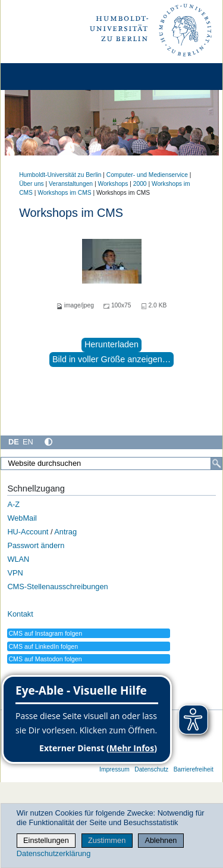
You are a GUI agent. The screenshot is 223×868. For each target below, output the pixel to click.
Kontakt (20, 614)
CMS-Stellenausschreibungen (57, 587)
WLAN (18, 559)
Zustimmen (107, 840)
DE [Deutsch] (14, 442)
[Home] (43, 77)
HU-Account (28, 532)
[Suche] (216, 463)
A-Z (13, 504)
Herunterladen (111, 344)
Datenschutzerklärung (54, 853)
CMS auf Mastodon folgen (45, 659)
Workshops (113, 184)
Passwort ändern (36, 545)
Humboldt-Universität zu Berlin (60, 175)
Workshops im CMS (64, 193)
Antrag (65, 532)
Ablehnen (161, 840)
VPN (15, 573)
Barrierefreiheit (194, 769)
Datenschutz (151, 769)
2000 (140, 184)
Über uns (32, 184)
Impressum (114, 769)
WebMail (22, 518)
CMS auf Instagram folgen (45, 633)
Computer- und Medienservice (147, 175)
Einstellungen (46, 840)
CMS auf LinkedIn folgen (43, 646)
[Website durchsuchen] (111, 463)
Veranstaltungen (71, 184)
